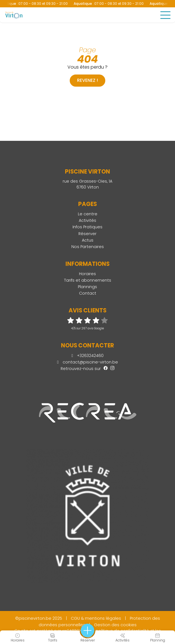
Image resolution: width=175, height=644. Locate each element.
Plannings (88, 287)
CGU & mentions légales (96, 618)
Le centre (88, 214)
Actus (88, 240)
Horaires (88, 274)
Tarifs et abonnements (88, 280)
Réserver (88, 234)
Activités (88, 220)
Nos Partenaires (88, 247)
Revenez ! (88, 80)
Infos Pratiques (88, 227)
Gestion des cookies (115, 625)
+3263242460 (87, 356)
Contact (88, 293)
